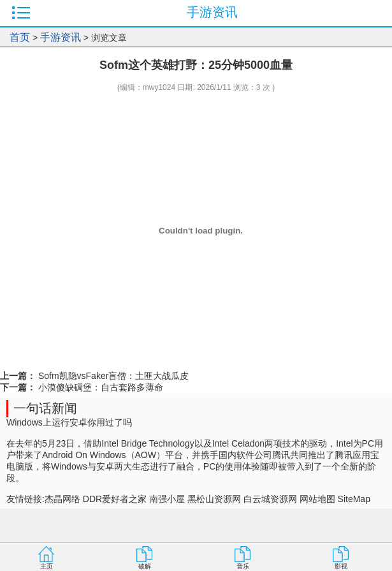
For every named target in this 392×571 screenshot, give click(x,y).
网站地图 (317, 499)
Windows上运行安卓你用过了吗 (69, 422)
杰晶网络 (62, 499)
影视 (341, 566)
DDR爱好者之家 (115, 499)
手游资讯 (61, 37)
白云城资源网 (270, 499)
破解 (145, 566)
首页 (20, 37)
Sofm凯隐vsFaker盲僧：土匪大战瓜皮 (112, 376)
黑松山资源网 (214, 499)
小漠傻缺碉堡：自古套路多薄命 (99, 387)
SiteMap (354, 499)
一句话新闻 (45, 408)
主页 (47, 566)
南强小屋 (167, 499)
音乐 (243, 566)
